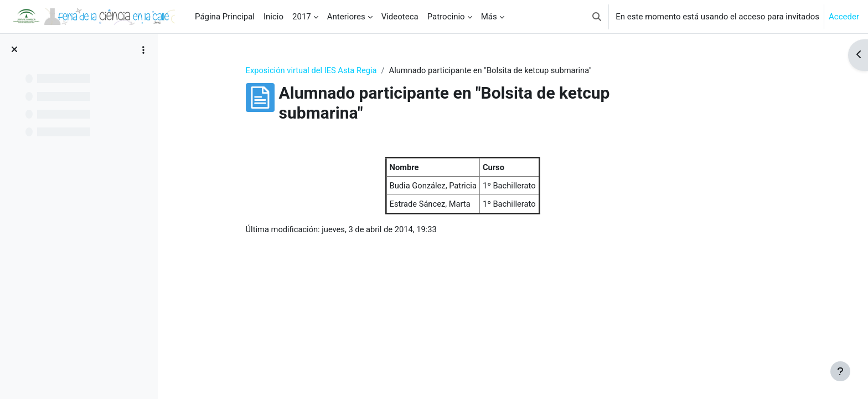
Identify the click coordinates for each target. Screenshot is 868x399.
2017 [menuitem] (302, 17)
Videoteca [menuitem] (400, 17)
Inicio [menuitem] (273, 17)
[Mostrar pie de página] (840, 371)
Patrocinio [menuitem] (446, 17)
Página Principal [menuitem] (225, 17)
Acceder (844, 17)
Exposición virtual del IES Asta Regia (354, 70)
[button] (597, 17)
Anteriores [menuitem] (346, 17)
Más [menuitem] (489, 17)
